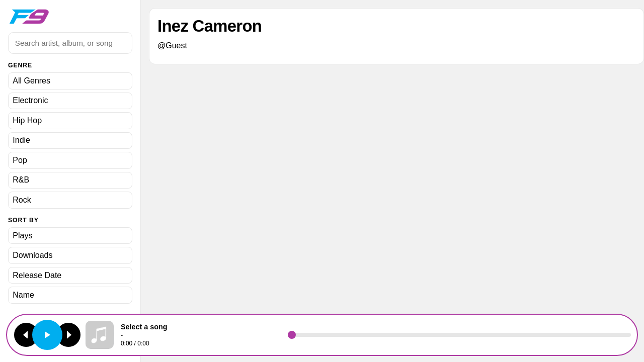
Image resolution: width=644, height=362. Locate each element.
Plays (22, 236)
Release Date (37, 275)
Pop (20, 160)
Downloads (32, 255)
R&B (21, 180)
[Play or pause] (47, 335)
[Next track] (68, 335)
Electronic (30, 100)
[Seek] (459, 335)
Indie (21, 140)
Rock (22, 200)
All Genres (31, 81)
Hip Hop (27, 120)
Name (23, 295)
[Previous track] (26, 335)
